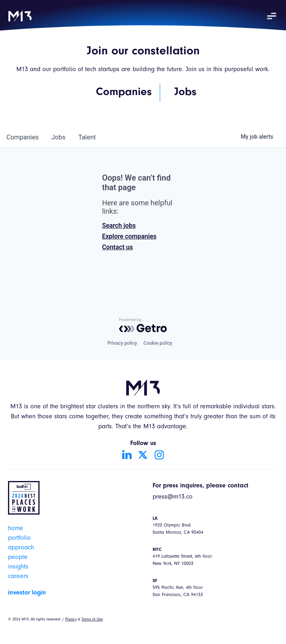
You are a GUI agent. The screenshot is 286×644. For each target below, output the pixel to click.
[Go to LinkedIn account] (127, 455)
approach (21, 548)
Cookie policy (158, 343)
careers (18, 577)
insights (18, 567)
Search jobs (119, 226)
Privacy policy (122, 343)
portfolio (19, 539)
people (18, 558)
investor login (27, 593)
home (16, 529)
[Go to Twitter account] (143, 455)
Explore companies (129, 236)
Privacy (71, 620)
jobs (59, 137)
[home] (20, 16)
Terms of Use (92, 620)
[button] (272, 16)
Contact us (117, 247)
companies (23, 137)
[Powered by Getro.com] (143, 325)
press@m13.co (173, 497)
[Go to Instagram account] (159, 455)
